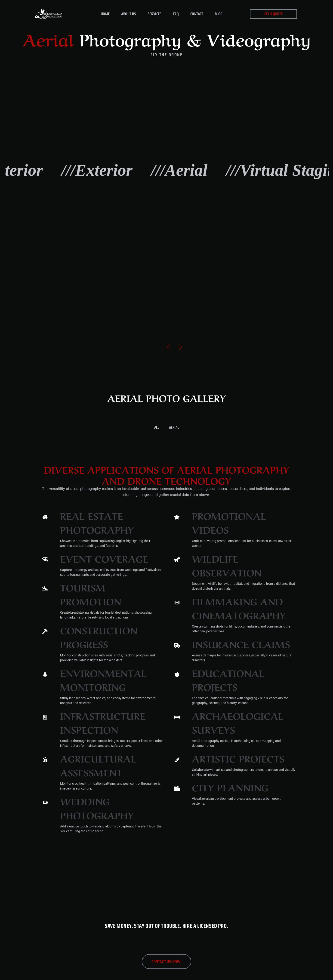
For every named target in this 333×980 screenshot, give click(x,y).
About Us (129, 14)
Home (105, 14)
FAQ (176, 14)
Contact (197, 14)
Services (155, 14)
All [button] (157, 427)
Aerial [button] (174, 427)
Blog (219, 14)
